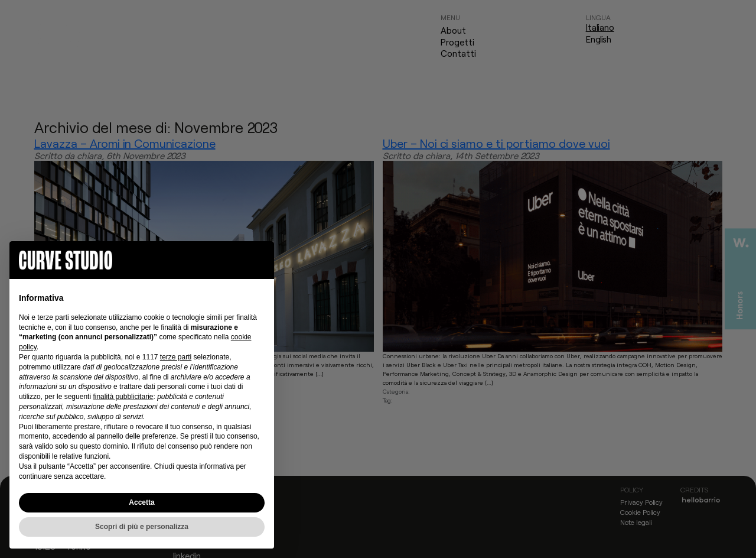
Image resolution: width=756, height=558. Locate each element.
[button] (259, 260)
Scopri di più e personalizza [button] (142, 527)
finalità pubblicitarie (123, 397)
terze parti (176, 357)
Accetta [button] (141, 502)
